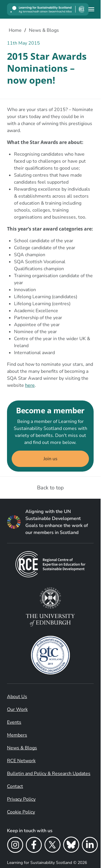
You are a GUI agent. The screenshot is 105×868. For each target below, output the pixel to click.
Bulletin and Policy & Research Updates (49, 774)
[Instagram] (15, 846)
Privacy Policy (21, 799)
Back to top (50, 488)
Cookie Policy (21, 812)
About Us (17, 697)
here (30, 385)
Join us (50, 459)
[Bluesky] (71, 846)
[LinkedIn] (90, 846)
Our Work (17, 709)
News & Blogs (22, 748)
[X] (52, 846)
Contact (15, 786)
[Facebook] (34, 846)
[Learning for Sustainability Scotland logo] (48, 9)
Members (17, 735)
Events (14, 722)
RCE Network (21, 761)
